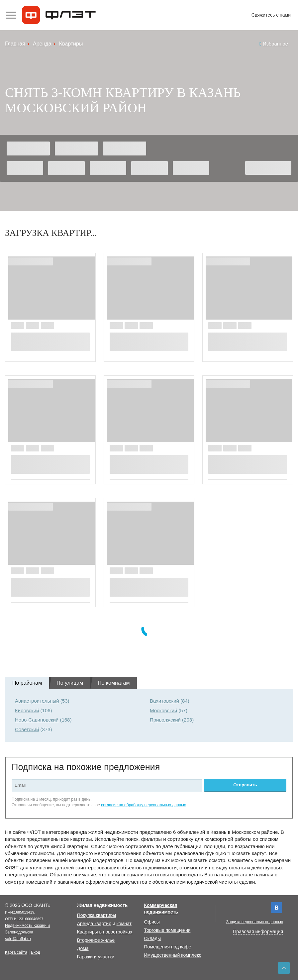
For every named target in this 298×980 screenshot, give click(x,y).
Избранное (275, 44)
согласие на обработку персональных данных (144, 805)
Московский (163, 710)
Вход (35, 952)
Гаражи (85, 957)
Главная (15, 44)
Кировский (27, 710)
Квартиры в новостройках (105, 932)
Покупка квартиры (97, 915)
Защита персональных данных (255, 922)
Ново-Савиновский (37, 720)
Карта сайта (16, 952)
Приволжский (165, 720)
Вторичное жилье (96, 940)
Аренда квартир (94, 924)
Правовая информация (258, 931)
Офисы (152, 922)
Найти (268, 168)
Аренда (42, 44)
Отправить (245, 785)
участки (106, 957)
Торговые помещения (167, 930)
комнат (124, 924)
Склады (153, 938)
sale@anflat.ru (18, 939)
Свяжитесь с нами (271, 15)
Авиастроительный (37, 701)
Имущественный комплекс (173, 955)
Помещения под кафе (168, 947)
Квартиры (71, 44)
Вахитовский (164, 701)
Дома (83, 948)
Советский (27, 729)
